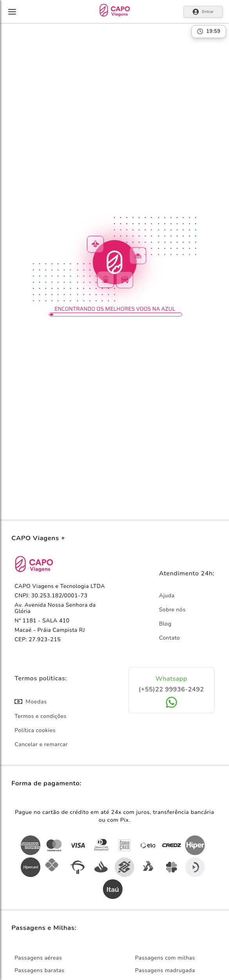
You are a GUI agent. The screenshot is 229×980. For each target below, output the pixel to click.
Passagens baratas (39, 970)
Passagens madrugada (165, 970)
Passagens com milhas (165, 958)
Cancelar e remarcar (41, 744)
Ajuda (167, 596)
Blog (165, 624)
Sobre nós (172, 610)
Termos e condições (41, 716)
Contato (169, 638)
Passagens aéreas (38, 958)
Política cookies (35, 730)
